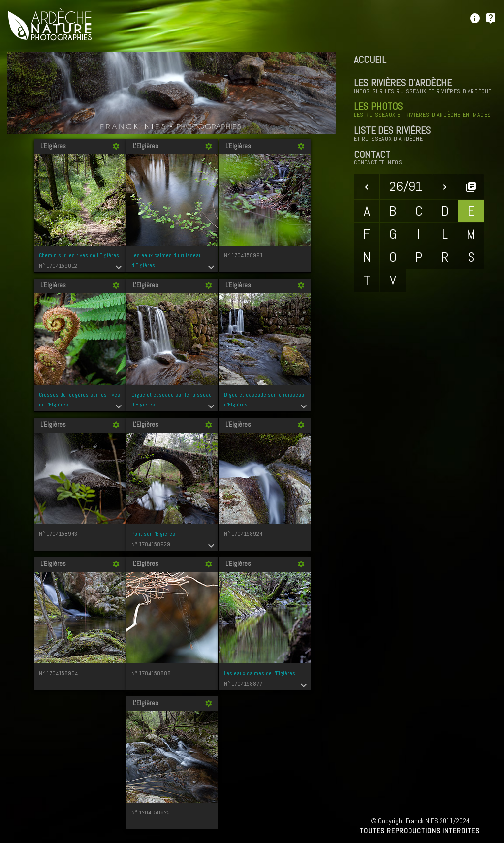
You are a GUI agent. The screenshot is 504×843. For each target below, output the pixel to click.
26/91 (406, 186)
